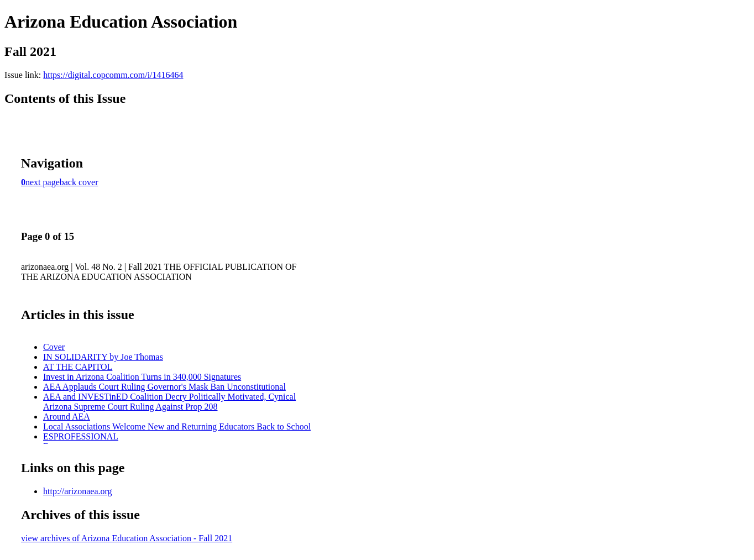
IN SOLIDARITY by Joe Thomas (103, 357)
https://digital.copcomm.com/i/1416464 (113, 75)
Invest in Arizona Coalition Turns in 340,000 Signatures (142, 377)
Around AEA (67, 417)
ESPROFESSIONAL (81, 436)
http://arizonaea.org (78, 491)
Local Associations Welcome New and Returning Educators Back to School (177, 426)
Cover (54, 347)
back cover (79, 182)
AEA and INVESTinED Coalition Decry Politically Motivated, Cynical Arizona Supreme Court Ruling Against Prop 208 (169, 402)
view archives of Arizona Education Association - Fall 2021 (127, 538)
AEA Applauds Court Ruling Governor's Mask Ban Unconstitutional (164, 387)
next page (43, 182)
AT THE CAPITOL (78, 367)
